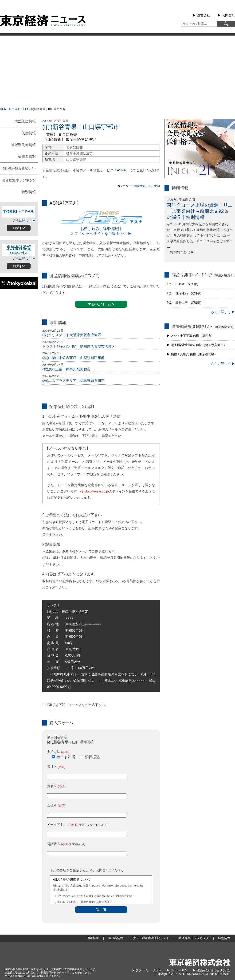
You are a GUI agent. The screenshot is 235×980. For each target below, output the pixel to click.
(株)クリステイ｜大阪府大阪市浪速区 (72, 335)
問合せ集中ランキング (19, 180)
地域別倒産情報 (19, 145)
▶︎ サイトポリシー (178, 970)
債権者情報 (19, 156)
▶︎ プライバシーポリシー (148, 970)
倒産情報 (140, 186)
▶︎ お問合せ (226, 15)
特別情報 (19, 192)
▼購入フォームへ (101, 304)
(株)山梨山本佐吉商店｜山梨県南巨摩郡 (73, 358)
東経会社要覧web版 (19, 250)
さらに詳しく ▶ (24, 220)
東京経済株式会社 (200, 962)
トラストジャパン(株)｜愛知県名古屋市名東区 (79, 346)
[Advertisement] (118, 71)
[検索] (226, 24)
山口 (23, 109)
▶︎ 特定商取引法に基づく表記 (212, 970)
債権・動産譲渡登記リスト (19, 168)
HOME (4, 109)
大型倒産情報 (19, 123)
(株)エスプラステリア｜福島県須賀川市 (73, 381)
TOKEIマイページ (19, 212)
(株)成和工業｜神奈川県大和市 (66, 369)
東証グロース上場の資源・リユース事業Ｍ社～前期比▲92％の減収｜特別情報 (200, 211)
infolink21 (200, 149)
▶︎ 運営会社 (201, 15)
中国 (15, 109)
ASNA (121, 170)
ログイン (19, 228)
